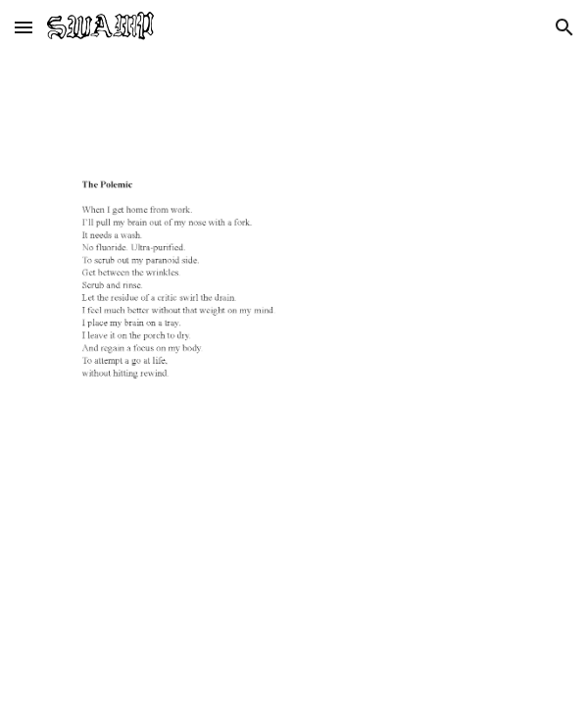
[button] (24, 27)
